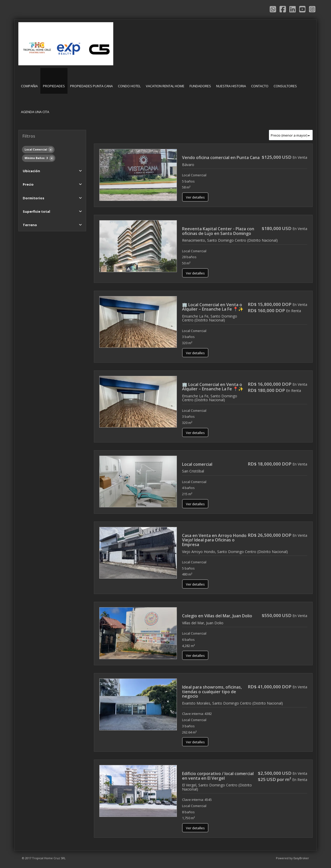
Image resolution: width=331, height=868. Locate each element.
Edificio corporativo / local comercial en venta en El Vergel (218, 776)
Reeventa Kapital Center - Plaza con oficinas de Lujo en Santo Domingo (218, 231)
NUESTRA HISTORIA (231, 86)
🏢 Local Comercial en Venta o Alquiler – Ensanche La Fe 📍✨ (213, 307)
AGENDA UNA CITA (35, 112)
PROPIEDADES (54, 86)
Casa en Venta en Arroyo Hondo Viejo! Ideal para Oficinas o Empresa (214, 540)
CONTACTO (260, 86)
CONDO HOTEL (129, 86)
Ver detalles (195, 197)
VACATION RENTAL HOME (165, 86)
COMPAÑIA (29, 86)
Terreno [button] (30, 225)
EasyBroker (301, 858)
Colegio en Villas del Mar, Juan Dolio (217, 616)
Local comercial (197, 464)
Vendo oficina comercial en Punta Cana (221, 157)
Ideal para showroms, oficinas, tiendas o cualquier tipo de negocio (212, 692)
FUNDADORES (200, 86)
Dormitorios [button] (33, 198)
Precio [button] (28, 184)
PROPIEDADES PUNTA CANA (91, 86)
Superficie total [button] (36, 211)
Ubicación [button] (31, 171)
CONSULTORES (285, 86)
